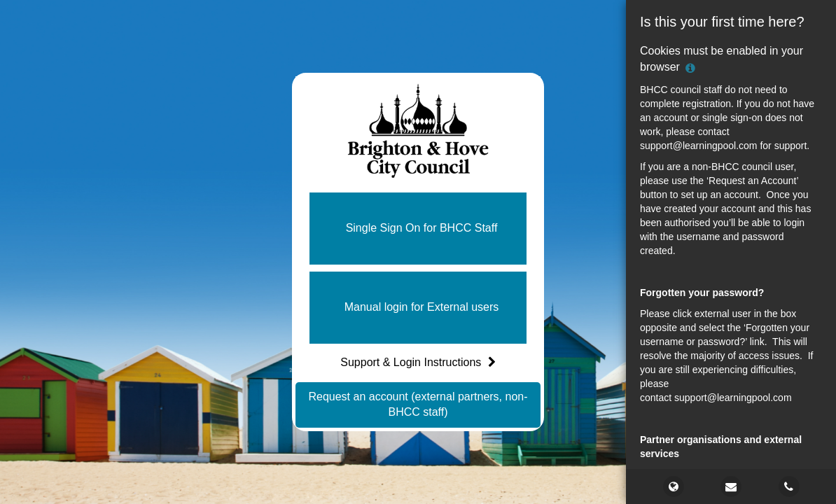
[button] (418, 229)
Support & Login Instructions (418, 362)
